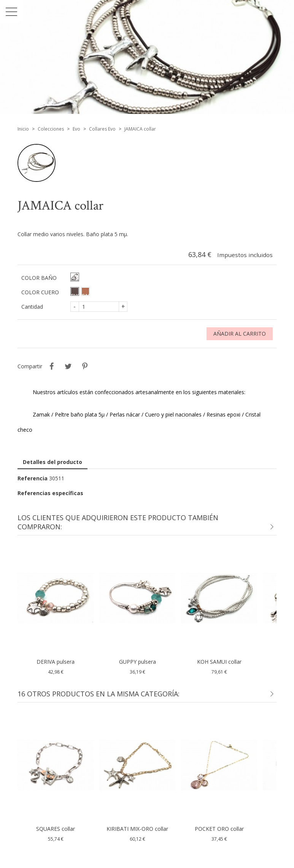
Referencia (33, 478)
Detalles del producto (52, 462)
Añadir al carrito (240, 334)
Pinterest (85, 366)
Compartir (51, 366)
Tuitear (68, 366)
